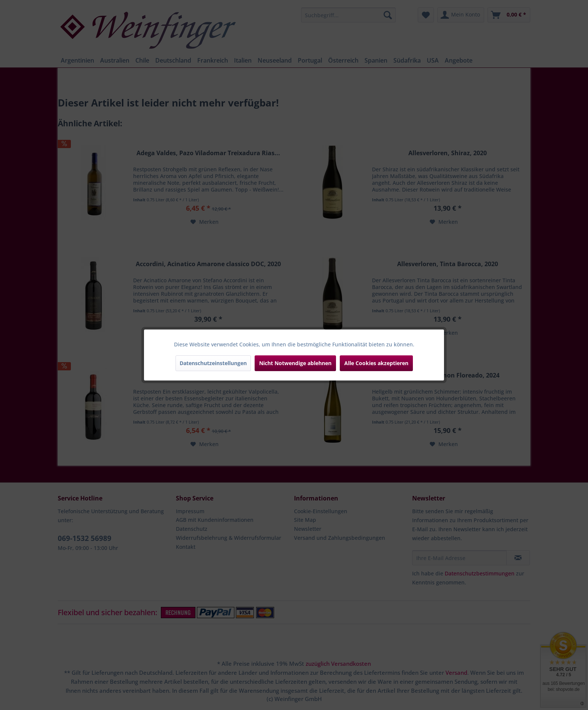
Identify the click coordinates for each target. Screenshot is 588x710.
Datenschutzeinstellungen (213, 363)
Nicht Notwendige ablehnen (295, 363)
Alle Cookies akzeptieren (376, 363)
